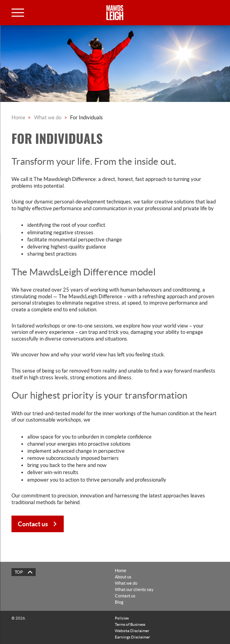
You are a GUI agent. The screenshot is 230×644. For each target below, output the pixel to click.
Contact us (125, 596)
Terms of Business (130, 624)
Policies (122, 618)
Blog (119, 602)
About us (123, 577)
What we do (48, 118)
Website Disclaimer (132, 631)
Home (18, 118)
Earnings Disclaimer (132, 637)
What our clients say (134, 589)
